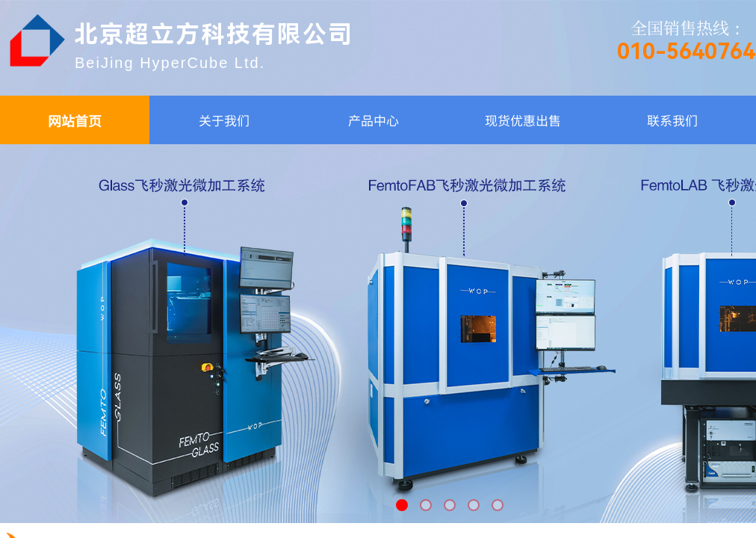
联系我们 (672, 120)
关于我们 (224, 120)
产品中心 (374, 120)
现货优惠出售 (523, 120)
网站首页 (75, 120)
